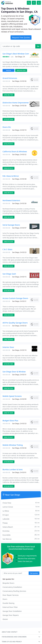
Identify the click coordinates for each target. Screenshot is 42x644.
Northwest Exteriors (11, 200)
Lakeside (21, 519)
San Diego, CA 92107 (19, 228)
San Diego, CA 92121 (19, 301)
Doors (5, 599)
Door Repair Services (11, 595)
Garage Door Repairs (11, 615)
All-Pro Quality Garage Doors (15, 323)
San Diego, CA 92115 (19, 277)
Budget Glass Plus (10, 421)
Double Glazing (8, 603)
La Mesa (21, 511)
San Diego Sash (9, 274)
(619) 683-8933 (9, 486)
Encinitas (21, 531)
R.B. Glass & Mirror (11, 176)
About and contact (10, 632)
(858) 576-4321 (9, 437)
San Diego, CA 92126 (19, 81)
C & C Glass (7, 249)
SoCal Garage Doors (11, 225)
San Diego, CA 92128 (19, 179)
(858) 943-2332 (21, 70)
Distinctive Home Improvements (17, 103)
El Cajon (21, 515)
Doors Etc (7, 127)
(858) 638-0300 (9, 315)
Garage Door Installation (12, 611)
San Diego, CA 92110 (19, 130)
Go (38, 46)
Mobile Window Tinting (13, 445)
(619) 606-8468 (9, 462)
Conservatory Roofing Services (14, 591)
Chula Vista (21, 503)
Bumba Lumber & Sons (13, 469)
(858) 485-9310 (9, 193)
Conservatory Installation (12, 587)
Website (9, 70)
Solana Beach (21, 527)
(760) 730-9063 (9, 339)
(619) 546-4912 (9, 291)
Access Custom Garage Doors (15, 298)
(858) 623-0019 (9, 168)
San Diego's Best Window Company (18, 54)
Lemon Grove (21, 507)
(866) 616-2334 (9, 242)
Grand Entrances (10, 78)
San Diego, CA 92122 (19, 154)
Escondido (21, 535)
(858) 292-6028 (9, 266)
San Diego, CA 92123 (19, 252)
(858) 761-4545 (9, 413)
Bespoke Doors (8, 583)
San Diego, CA (20, 57)
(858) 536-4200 (9, 217)
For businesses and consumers (14, 637)
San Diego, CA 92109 (19, 399)
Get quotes (34, 573)
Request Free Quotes (21, 37)
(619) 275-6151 (9, 144)
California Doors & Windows (15, 152)
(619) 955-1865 (9, 364)
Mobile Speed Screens (12, 396)
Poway (21, 523)
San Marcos (21, 539)
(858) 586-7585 (9, 95)
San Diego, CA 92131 (19, 375)
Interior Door (8, 347)
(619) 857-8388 (9, 119)
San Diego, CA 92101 (19, 472)
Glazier (5, 619)
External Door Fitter (10, 607)
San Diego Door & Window (14, 372)
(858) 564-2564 (9, 388)
